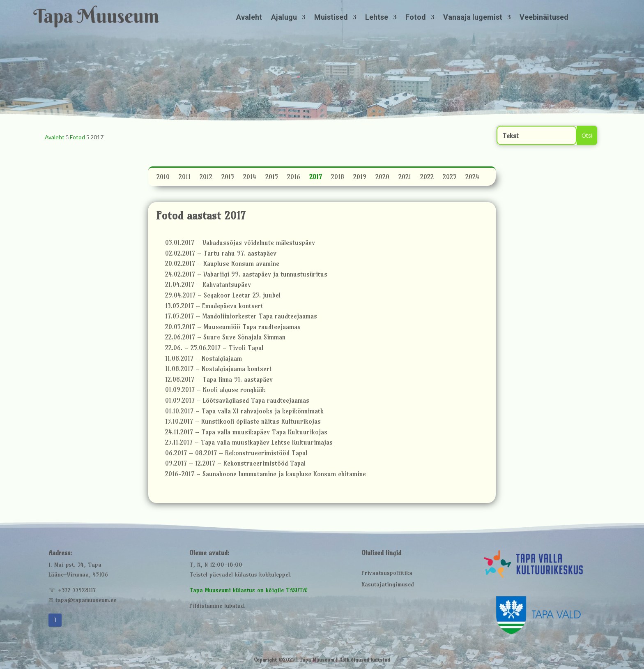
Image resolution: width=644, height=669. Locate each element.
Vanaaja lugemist (473, 18)
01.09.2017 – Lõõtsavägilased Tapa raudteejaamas (237, 401)
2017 (316, 178)
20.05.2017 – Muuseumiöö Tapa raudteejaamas (233, 328)
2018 (338, 178)
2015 (272, 178)
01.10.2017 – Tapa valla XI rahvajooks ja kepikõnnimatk (244, 412)
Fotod (416, 18)
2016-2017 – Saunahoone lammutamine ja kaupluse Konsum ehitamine (266, 475)
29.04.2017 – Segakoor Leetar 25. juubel (223, 296)
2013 (228, 178)
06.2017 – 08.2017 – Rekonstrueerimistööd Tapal (236, 454)
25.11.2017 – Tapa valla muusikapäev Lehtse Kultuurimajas (249, 443)
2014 (250, 178)
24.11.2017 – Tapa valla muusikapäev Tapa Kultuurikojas (246, 433)
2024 (472, 178)
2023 (450, 178)
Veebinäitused (544, 18)
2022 (427, 178)
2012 (206, 178)
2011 (185, 178)
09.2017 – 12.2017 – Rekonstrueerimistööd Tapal (235, 464)
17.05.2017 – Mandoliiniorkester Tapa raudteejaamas (241, 317)
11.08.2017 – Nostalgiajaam (204, 360)
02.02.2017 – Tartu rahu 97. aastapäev (221, 254)
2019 (360, 178)
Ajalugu (284, 18)
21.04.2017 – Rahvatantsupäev (208, 286)
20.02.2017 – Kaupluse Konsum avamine (222, 265)
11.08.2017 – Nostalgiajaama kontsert (218, 370)
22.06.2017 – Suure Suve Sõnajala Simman (225, 338)
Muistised (331, 18)
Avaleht (249, 18)
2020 (382, 178)
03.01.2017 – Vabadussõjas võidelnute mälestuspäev (240, 244)
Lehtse (377, 18)
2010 (163, 178)
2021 (405, 178)
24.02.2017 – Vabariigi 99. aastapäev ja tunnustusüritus (246, 275)
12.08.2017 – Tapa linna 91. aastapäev (219, 381)
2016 (294, 178)
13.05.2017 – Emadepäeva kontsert (214, 307)
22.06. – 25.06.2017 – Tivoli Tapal (214, 349)
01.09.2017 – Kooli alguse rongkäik (215, 391)
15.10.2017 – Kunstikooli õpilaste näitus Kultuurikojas (243, 422)
